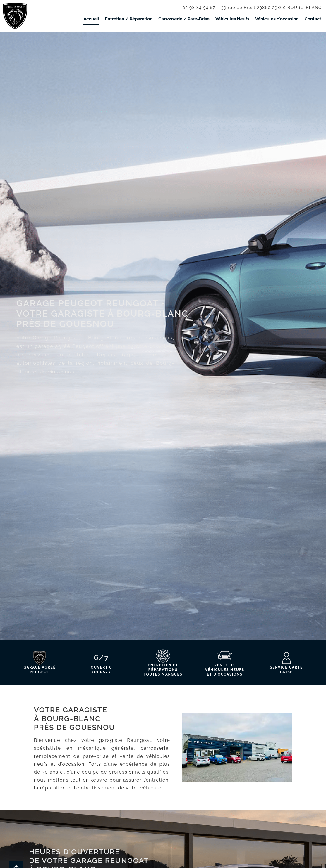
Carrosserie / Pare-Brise (184, 19)
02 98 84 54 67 (199, 8)
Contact (313, 19)
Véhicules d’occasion (277, 19)
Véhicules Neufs (232, 19)
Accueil (91, 19)
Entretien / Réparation (129, 19)
